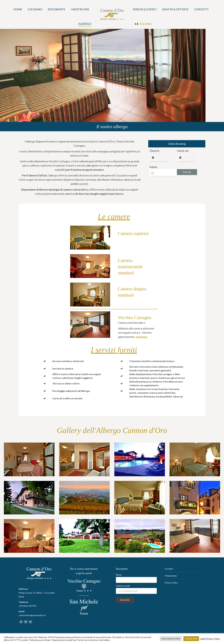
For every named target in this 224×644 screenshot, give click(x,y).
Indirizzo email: (136, 589)
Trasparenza (171, 576)
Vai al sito (142, 337)
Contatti (169, 569)
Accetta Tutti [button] (191, 639)
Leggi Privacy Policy (210, 639)
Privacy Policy (171, 583)
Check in (154, 151)
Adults (153, 167)
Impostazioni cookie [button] (171, 639)
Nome (119, 575)
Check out (183, 151)
